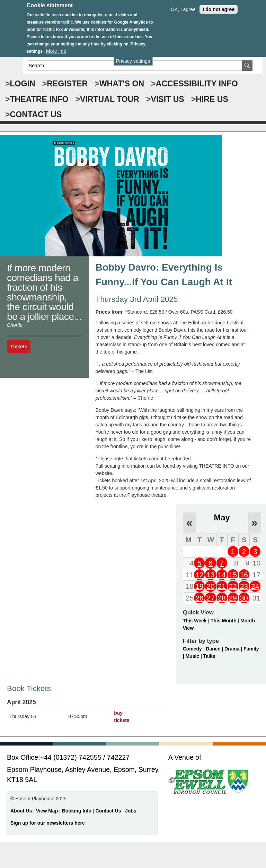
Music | (194, 656)
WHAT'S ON (122, 84)
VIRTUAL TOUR (110, 99)
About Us (21, 811)
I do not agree (219, 5)
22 (233, 586)
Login (23, 84)
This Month (224, 621)
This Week (195, 621)
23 (244, 586)
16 (244, 575)
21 (221, 586)
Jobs (131, 811)
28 (221, 598)
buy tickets (122, 717)
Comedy (192, 649)
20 (210, 586)
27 (210, 598)
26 (199, 598)
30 (244, 598)
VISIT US (168, 99)
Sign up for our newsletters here (48, 823)
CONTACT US (36, 114)
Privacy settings (133, 57)
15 (233, 575)
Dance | (215, 649)
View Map (48, 811)
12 (199, 575)
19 (199, 586)
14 (221, 575)
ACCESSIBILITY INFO (197, 84)
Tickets (19, 347)
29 (233, 598)
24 (255, 586)
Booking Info (77, 811)
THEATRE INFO (39, 99)
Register (67, 84)
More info (56, 47)
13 (210, 575)
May (222, 517)
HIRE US (212, 99)
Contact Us (109, 811)
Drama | (234, 649)
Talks (209, 656)
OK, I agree (183, 5)
